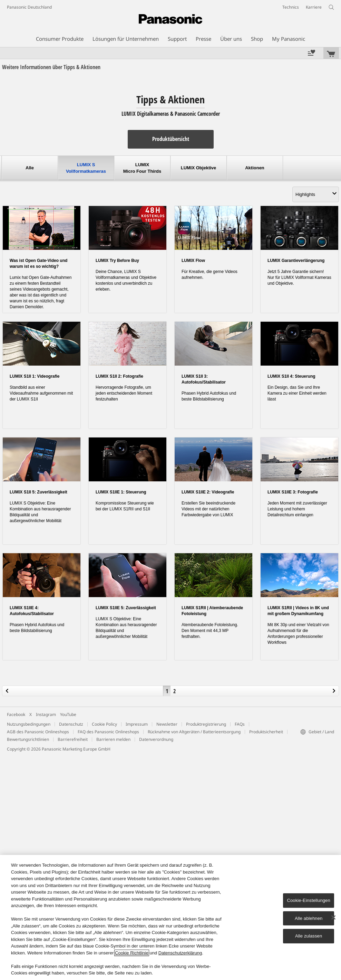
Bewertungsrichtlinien (28, 739)
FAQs (240, 724)
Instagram (46, 714)
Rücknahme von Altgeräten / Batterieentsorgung (194, 732)
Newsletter (167, 724)
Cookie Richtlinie (132, 953)
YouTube (68, 714)
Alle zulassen (309, 936)
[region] (170, 917)
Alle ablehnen (309, 918)
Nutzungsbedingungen (29, 724)
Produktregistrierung (206, 724)
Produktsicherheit (266, 732)
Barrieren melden (113, 739)
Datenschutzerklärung (180, 953)
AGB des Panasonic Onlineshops (38, 732)
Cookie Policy (104, 724)
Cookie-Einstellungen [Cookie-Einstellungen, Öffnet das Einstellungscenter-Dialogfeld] (308, 900)
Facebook (16, 714)
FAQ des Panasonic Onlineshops (108, 732)
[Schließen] (333, 917)
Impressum (137, 724)
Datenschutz (71, 724)
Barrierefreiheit (73, 739)
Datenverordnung (156, 739)
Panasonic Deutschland (29, 7)
